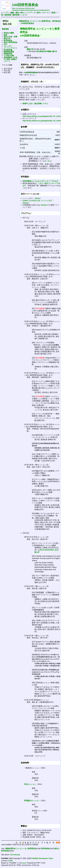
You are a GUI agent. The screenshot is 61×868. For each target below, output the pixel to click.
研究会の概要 (9, 33)
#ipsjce (38, 198)
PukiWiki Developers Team (42, 858)
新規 (54, 13)
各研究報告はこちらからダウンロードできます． (41, 181)
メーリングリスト (10, 48)
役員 (5, 35)
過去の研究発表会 (10, 42)
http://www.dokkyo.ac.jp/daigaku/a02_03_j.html (42, 121)
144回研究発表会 (25, 5)
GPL (11, 861)
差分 (22, 13)
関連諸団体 (8, 54)
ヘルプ (23, 15)
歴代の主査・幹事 (10, 37)
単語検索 (8, 15)
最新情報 (5, 29)
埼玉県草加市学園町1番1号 (47, 51)
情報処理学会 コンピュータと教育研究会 (35, 21)
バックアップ (30, 13)
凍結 (17, 13)
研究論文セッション (32, 801)
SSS (5, 44)
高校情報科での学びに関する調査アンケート (10, 59)
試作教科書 (8, 50)
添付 (39, 13)
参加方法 (7, 39)
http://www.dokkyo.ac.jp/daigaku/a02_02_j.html (42, 116)
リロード (45, 13)
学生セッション (30, 784)
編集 (12, 13)
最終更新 (16, 15)
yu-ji (24, 863)
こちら (48, 161)
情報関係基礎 (9, 52)
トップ (5, 13)
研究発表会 (8, 41)
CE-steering (15, 855)
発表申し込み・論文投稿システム (35, 104)
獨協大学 (30, 49)
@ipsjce (44, 205)
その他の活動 (9, 56)
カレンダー (8, 46)
